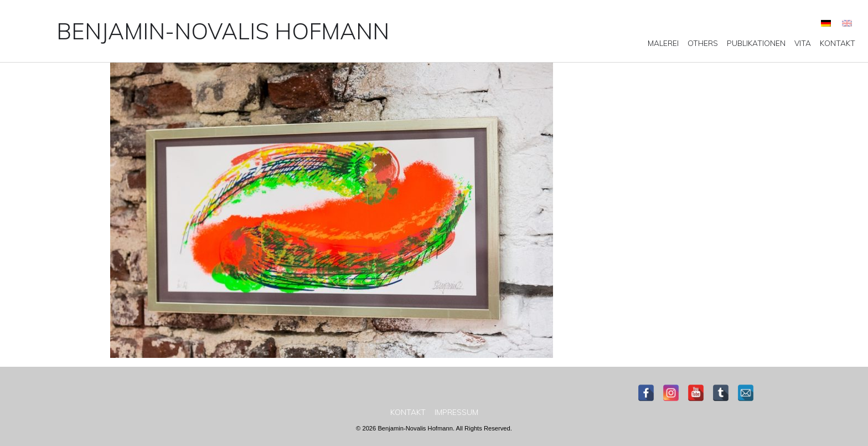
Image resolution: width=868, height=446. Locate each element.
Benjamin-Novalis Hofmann (223, 31)
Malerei (663, 43)
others (703, 43)
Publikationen (756, 43)
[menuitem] (826, 23)
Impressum (456, 412)
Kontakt (838, 43)
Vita (803, 43)
